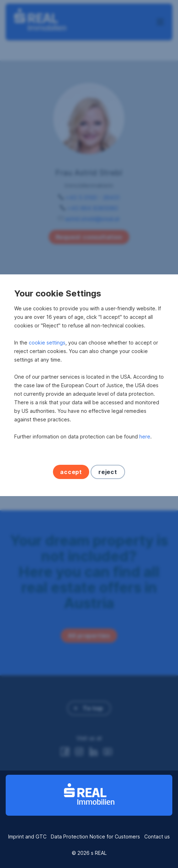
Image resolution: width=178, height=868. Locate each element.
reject (108, 521)
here (145, 485)
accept (71, 521)
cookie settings (47, 391)
